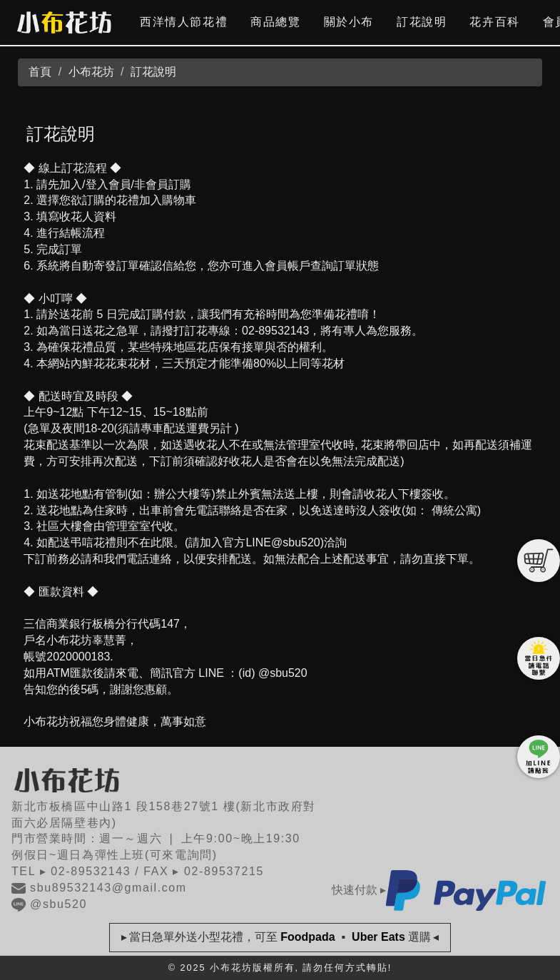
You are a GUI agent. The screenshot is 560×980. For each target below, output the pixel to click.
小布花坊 (91, 72)
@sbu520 (49, 904)
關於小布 (349, 22)
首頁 (40, 72)
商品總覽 (275, 22)
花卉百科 (494, 22)
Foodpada (308, 937)
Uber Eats (379, 937)
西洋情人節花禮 (184, 22)
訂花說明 (422, 22)
